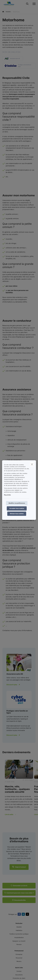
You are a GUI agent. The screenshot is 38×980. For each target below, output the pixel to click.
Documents (19, 975)
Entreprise (19, 954)
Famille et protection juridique (19, 934)
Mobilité (19, 927)
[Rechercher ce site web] (27, 4)
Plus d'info (7, 495)
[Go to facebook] (20, 914)
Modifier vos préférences (17, 503)
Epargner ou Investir (19, 941)
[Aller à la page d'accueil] (10, 4)
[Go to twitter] (28, 914)
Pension (19, 944)
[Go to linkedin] (24, 914)
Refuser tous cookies (17, 514)
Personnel (19, 958)
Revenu (19, 961)
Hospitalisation (19, 937)
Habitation (19, 930)
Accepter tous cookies (17, 508)
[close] (32, 464)
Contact (19, 971)
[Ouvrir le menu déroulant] (34, 4)
